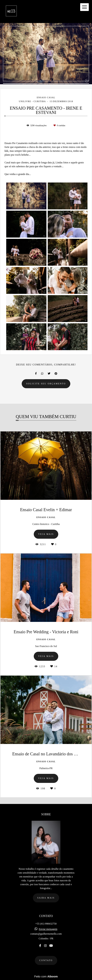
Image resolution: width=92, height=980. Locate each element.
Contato (46, 960)
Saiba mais (46, 898)
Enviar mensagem (48, 929)
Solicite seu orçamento (46, 384)
